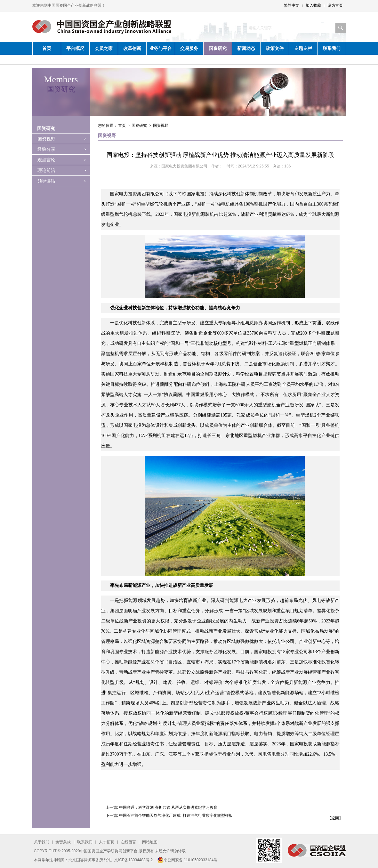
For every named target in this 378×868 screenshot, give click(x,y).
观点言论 (46, 160)
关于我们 (42, 842)
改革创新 (132, 48)
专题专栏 (303, 48)
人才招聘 (107, 842)
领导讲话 (46, 181)
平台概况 (75, 48)
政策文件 (275, 48)
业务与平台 (161, 48)
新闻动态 (246, 48)
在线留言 (128, 842)
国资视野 (46, 139)
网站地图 (150, 842)
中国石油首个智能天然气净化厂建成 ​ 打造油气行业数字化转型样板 (176, 815)
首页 (47, 48)
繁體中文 (292, 5)
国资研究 (218, 48)
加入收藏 (313, 5)
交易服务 (189, 48)
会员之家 (104, 48)
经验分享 (46, 149)
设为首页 (335, 5)
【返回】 (335, 818)
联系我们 (332, 48)
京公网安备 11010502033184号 (187, 860)
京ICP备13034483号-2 (133, 860)
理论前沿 (46, 170)
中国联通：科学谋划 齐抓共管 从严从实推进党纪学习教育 (168, 807)
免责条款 (63, 842)
